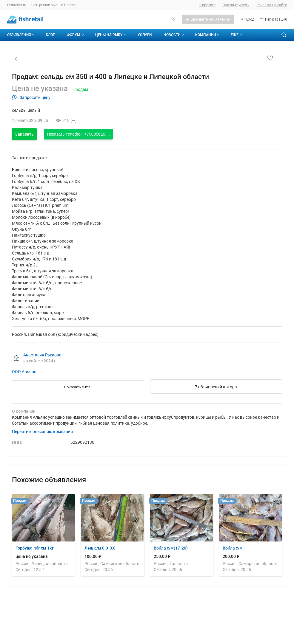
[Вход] (247, 19)
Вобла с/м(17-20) (171, 548)
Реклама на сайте (272, 5)
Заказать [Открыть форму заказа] (24, 134)
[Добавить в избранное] (270, 58)
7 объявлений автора (216, 387)
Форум (76, 35)
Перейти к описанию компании (42, 432)
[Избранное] (173, 19)
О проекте (207, 5)
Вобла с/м (233, 548)
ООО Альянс (24, 372)
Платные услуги (236, 5)
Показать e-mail (78, 387)
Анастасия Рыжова (42, 355)
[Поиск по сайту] (284, 35)
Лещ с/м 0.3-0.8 (100, 548)
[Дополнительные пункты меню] (236, 35)
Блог (50, 35)
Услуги (145, 35)
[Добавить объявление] (208, 19)
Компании (208, 35)
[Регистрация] (273, 19)
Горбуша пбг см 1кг (35, 548)
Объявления (21, 35)
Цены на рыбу (111, 35)
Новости (174, 35)
